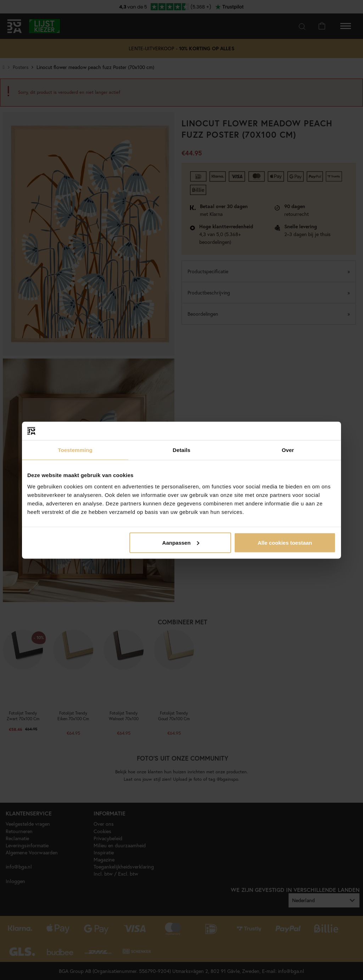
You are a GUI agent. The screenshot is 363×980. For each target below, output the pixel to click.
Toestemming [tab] (75, 450)
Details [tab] (181, 450)
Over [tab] (288, 450)
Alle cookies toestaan (285, 542)
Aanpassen (181, 542)
